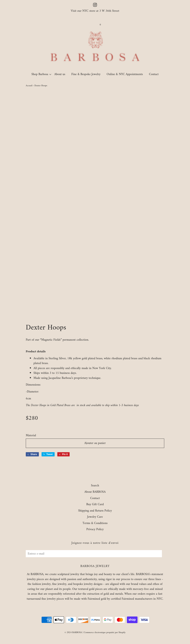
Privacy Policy (95, 530)
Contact (154, 74)
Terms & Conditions (95, 523)
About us (60, 74)
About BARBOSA (95, 492)
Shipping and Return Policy (95, 511)
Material (31, 436)
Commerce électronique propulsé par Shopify (105, 633)
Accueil (29, 86)
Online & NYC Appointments (125, 74)
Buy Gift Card (95, 505)
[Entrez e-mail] (94, 554)
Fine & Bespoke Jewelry (86, 74)
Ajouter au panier (95, 443)
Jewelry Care (95, 517)
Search (95, 486)
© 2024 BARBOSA (73, 633)
